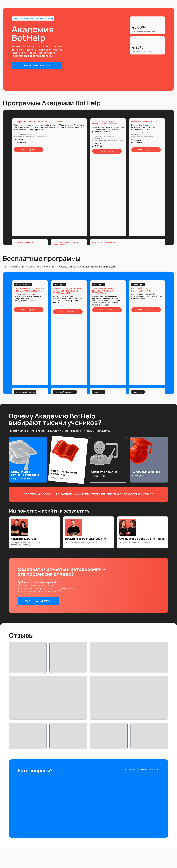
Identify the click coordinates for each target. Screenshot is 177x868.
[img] (142, 777)
